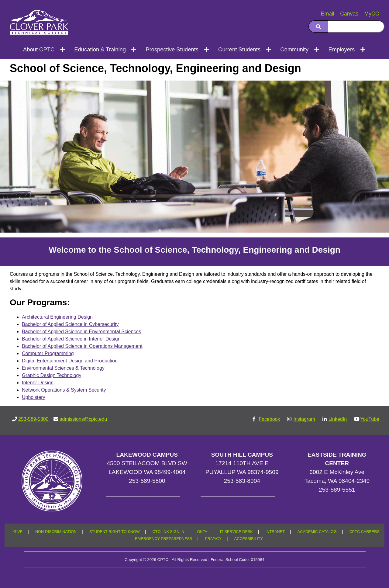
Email (328, 14)
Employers (341, 49)
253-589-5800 (33, 419)
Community (294, 49)
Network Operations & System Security (64, 390)
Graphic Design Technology (52, 375)
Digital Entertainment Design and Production (70, 361)
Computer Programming (48, 353)
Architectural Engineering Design (57, 317)
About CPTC (39, 49)
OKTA (202, 532)
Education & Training (100, 49)
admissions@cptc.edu (83, 419)
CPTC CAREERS (365, 532)
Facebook (269, 419)
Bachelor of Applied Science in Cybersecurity (70, 324)
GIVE (18, 532)
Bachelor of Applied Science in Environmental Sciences (81, 332)
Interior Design (38, 383)
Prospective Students (172, 49)
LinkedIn (338, 419)
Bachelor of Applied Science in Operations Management (82, 346)
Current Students (239, 49)
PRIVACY (213, 539)
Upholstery (33, 397)
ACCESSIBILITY (249, 539)
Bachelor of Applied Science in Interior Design (71, 339)
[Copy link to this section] (372, 88)
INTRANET (275, 532)
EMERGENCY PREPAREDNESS (164, 539)
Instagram (304, 419)
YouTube (370, 419)
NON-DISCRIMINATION (56, 532)
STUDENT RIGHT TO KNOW (115, 532)
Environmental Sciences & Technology (63, 368)
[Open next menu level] (63, 49)
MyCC (372, 14)
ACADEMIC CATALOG (317, 532)
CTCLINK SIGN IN (169, 532)
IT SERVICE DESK (236, 532)
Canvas (349, 14)
